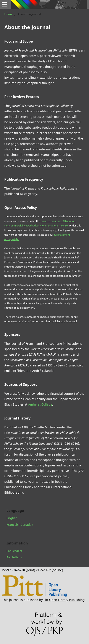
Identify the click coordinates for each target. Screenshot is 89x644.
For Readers (14, 551)
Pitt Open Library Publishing (64, 600)
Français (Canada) (20, 525)
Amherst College (40, 404)
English (12, 518)
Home (8, 14)
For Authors (14, 557)
